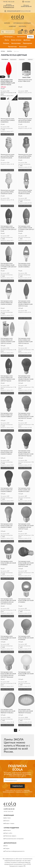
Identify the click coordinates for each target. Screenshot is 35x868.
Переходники (27, 43)
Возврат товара (10, 823)
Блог (6, 846)
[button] (9, 7)
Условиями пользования (22, 792)
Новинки (12, 26)
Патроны (6, 43)
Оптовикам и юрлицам (22, 23)
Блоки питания (16, 40)
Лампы (30, 37)
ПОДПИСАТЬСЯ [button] (17, 786)
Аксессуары (23, 47)
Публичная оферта (10, 836)
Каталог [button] (7, 23)
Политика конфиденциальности (15, 851)
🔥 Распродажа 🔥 (9, 37)
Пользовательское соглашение (14, 839)
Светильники (21, 37)
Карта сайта (8, 833)
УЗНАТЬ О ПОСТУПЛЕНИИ (25, 99)
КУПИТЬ (3, 99)
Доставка (8, 818)
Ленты (7, 40)
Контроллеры (16, 43)
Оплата (7, 821)
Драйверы (27, 40)
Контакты (22, 26)
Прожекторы (13, 47)
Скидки (7, 849)
